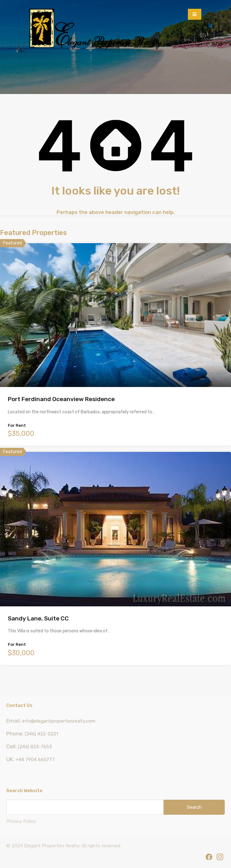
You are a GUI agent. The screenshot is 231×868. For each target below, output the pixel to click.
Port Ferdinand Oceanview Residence (61, 399)
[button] (195, 14)
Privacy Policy (21, 821)
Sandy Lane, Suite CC (38, 618)
